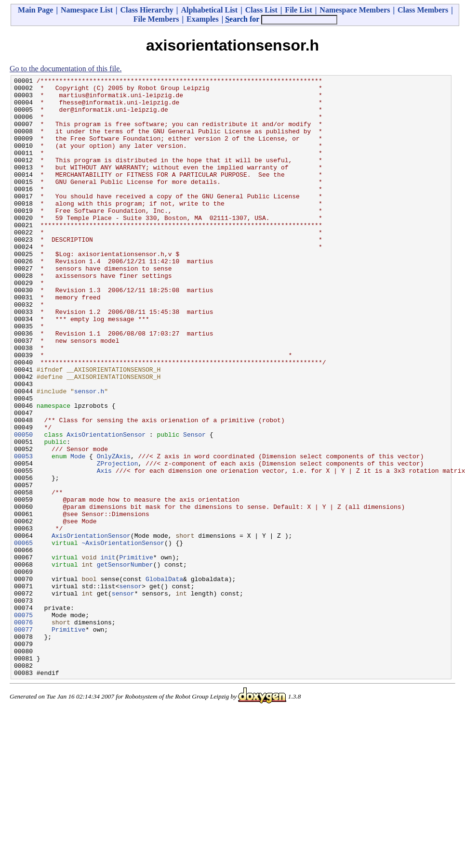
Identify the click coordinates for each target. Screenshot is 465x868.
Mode (78, 532)
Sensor (194, 506)
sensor (130, 688)
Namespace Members (355, 10)
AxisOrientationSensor (106, 506)
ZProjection (118, 541)
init (108, 654)
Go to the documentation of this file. (66, 69)
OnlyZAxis (114, 532)
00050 (23, 506)
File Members (156, 19)
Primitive (136, 654)
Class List (261, 10)
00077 (23, 740)
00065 (23, 636)
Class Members (423, 10)
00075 (23, 723)
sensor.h (89, 454)
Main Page (35, 10)
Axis (104, 550)
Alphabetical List (209, 10)
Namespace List (87, 10)
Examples (203, 19)
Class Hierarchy (146, 10)
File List (298, 10)
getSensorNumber (125, 662)
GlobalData (164, 680)
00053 (23, 532)
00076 (23, 732)
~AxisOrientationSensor (123, 636)
